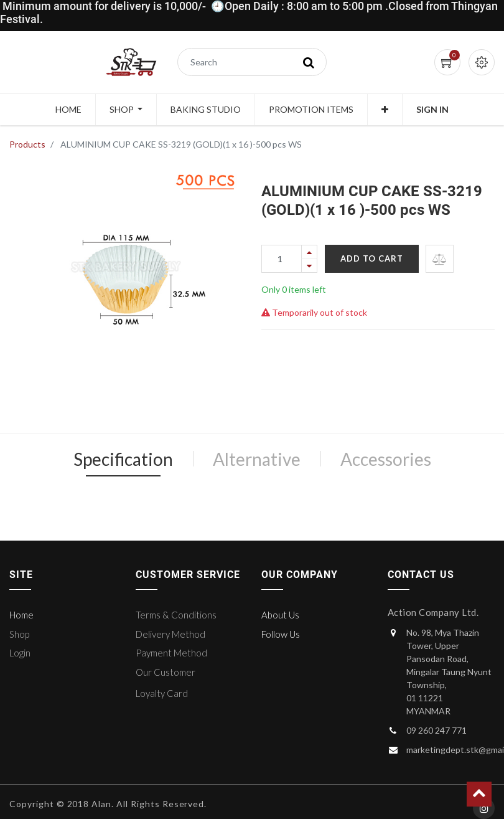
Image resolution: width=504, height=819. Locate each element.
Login (20, 653)
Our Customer (166, 672)
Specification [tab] (123, 459)
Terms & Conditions (176, 615)
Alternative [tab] (257, 459)
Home (21, 615)
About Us (280, 615)
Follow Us (281, 634)
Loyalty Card (162, 693)
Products (27, 144)
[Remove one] (309, 266)
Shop (19, 634)
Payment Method (171, 653)
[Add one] (309, 252)
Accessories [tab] (386, 459)
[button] (385, 110)
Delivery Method (170, 634)
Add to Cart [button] (372, 258)
